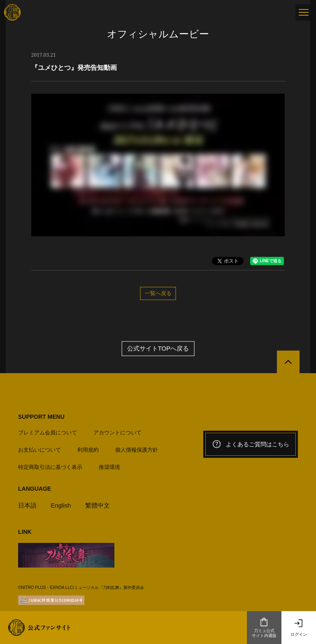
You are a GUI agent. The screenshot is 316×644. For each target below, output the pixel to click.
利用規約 (88, 450)
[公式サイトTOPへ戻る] (288, 362)
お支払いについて (39, 450)
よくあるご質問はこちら (251, 444)
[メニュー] (304, 12)
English (61, 505)
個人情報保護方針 (137, 450)
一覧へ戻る (158, 293)
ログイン (299, 628)
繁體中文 (98, 505)
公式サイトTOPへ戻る (158, 348)
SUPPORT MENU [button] (41, 417)
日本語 (27, 505)
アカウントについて (117, 433)
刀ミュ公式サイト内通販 (264, 628)
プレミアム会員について (48, 433)
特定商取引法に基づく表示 (50, 467)
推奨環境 (109, 467)
